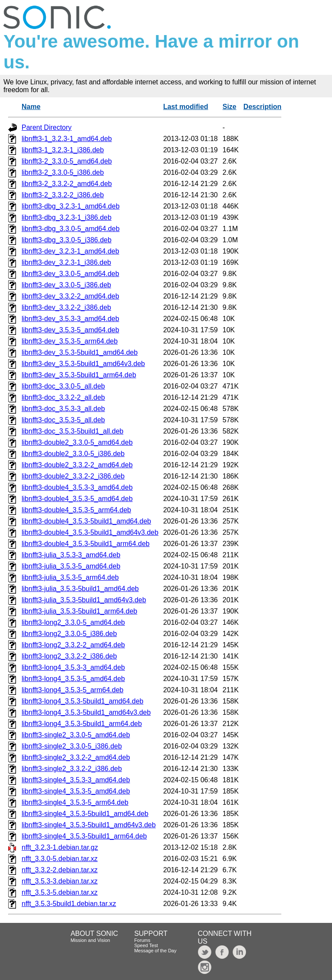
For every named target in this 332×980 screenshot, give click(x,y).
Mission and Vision (90, 940)
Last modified (185, 107)
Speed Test (146, 945)
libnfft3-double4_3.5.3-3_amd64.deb (77, 487)
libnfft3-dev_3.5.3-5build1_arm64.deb (79, 375)
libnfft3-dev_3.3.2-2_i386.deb (66, 307)
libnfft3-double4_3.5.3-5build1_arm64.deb (86, 544)
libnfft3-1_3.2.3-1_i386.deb (63, 150)
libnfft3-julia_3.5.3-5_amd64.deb (71, 566)
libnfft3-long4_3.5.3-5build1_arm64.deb (82, 724)
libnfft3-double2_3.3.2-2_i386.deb (73, 476)
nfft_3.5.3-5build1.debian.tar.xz (69, 904)
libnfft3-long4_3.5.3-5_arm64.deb (72, 690)
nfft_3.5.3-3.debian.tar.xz (60, 881)
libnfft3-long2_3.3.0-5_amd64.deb (73, 622)
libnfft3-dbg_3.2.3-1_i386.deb (67, 217)
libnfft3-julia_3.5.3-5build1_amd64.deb (80, 589)
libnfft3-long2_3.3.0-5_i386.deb (69, 634)
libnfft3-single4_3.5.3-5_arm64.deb (75, 802)
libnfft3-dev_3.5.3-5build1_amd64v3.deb (83, 364)
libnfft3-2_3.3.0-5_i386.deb (63, 172)
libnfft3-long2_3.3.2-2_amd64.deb (73, 645)
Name (31, 107)
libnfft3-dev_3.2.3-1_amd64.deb (70, 251)
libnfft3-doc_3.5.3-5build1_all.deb (72, 431)
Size (230, 107)
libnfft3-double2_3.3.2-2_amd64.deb (77, 465)
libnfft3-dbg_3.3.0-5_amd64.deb (71, 229)
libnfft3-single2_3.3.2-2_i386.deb (72, 769)
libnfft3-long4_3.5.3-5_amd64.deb (73, 679)
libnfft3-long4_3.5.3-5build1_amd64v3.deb (86, 712)
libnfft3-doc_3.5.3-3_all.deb (63, 409)
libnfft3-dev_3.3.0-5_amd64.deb (70, 274)
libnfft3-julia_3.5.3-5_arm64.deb (70, 577)
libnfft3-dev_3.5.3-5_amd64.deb (70, 330)
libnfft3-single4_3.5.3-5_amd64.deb (76, 791)
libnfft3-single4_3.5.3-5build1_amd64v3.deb (89, 825)
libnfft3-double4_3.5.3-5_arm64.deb (76, 510)
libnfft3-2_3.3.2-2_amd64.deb (67, 184)
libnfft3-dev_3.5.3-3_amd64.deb (70, 319)
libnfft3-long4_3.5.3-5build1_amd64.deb (83, 701)
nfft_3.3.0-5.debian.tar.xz (60, 859)
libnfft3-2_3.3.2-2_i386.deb (63, 195)
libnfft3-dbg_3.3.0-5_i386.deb (67, 240)
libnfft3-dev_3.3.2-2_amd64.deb (70, 296)
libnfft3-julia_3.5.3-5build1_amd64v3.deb (84, 600)
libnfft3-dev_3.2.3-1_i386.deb (66, 262)
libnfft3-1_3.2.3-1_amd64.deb (67, 139)
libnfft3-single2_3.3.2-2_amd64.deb (76, 757)
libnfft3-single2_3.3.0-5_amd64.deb (76, 735)
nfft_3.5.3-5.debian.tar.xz (60, 892)
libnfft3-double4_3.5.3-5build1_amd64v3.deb (90, 532)
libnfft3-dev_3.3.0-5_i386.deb (66, 285)
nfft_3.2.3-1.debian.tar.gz (60, 847)
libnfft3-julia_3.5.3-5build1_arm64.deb (79, 611)
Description (262, 107)
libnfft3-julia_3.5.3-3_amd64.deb (71, 555)
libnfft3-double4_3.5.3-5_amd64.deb (77, 499)
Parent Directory (47, 127)
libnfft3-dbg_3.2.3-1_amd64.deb (71, 206)
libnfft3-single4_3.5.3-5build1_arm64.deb (84, 836)
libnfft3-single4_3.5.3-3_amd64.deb (76, 780)
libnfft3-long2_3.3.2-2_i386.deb (69, 656)
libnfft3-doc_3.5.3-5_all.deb (63, 420)
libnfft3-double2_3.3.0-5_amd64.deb (77, 442)
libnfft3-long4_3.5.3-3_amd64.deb (73, 667)
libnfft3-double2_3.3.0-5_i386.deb (73, 454)
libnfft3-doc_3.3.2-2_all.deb (63, 397)
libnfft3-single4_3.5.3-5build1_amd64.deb (85, 814)
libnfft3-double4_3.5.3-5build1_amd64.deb (86, 521)
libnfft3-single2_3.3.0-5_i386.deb (72, 746)
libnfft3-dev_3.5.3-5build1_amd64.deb (80, 352)
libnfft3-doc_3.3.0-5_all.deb (63, 386)
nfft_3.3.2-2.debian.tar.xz (60, 870)
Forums (142, 940)
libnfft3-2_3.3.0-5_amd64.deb (67, 161)
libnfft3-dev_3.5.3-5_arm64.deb (70, 341)
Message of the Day (155, 951)
